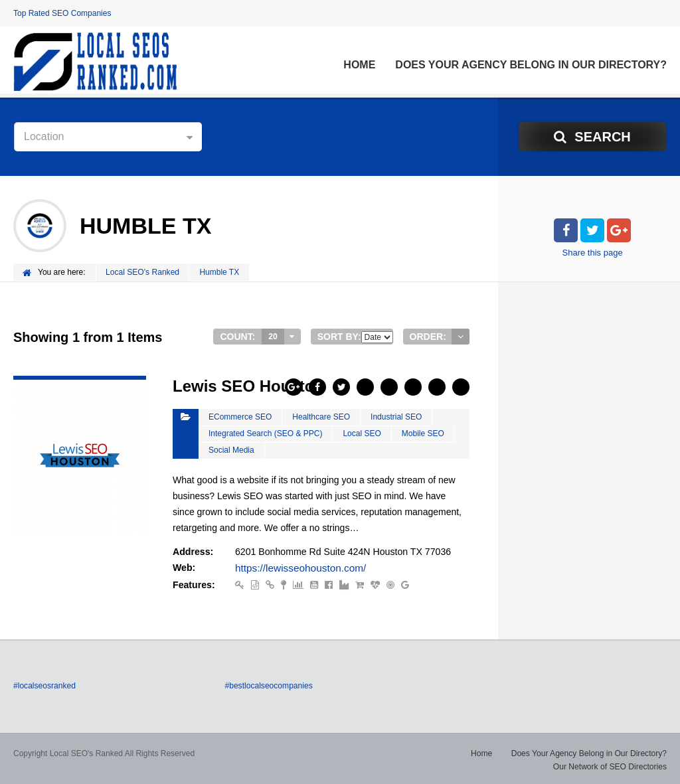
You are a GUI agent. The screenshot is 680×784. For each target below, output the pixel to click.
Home (359, 65)
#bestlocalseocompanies (268, 684)
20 (273, 336)
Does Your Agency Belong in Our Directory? (531, 65)
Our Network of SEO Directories (610, 764)
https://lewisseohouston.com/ (295, 567)
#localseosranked (44, 684)
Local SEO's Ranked (143, 272)
